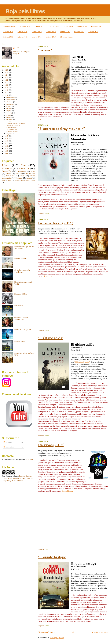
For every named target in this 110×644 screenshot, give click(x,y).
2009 (7, 151)
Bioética (19, 174)
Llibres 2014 (93, 32)
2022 (7, 80)
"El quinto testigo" (52, 557)
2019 (7, 88)
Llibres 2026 (25, 26)
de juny (9, 111)
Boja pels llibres (25, 11)
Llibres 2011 (37, 37)
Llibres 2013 (8, 37)
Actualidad (7, 168)
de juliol (10, 108)
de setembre (11, 104)
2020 (7, 85)
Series (33, 180)
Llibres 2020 (8, 32)
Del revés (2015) (51, 445)
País (3, 180)
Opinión (16, 180)
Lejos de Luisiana (20, 258)
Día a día (10, 176)
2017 (7, 93)
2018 (7, 90)
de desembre (11, 97)
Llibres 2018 (37, 32)
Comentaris (9, 447)
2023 (7, 78)
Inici (74, 632)
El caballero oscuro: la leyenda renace (22, 271)
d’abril (9, 115)
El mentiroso (19, 306)
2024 (7, 75)
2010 (7, 149)
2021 (7, 83)
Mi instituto (30, 174)
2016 (7, 95)
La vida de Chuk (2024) (22, 330)
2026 (7, 70)
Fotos (9, 180)
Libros (47, 119)
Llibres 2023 (68, 26)
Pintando (19, 178)
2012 (7, 144)
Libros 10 (24, 168)
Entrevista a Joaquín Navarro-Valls (21, 319)
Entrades (8, 442)
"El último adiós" (51, 338)
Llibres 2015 (79, 32)
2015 (7, 136)
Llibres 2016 (65, 32)
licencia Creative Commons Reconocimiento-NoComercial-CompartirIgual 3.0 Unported (17, 478)
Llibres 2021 (96, 26)
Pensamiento (25, 180)
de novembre (11, 100)
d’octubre (10, 102)
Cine (46, 549)
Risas (33, 171)
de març (9, 117)
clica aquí (29, 460)
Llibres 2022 (82, 26)
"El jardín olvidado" (82, 362)
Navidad (29, 178)
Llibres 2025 (39, 26)
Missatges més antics (100, 632)
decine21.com (49, 276)
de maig (9, 113)
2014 (7, 139)
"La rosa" (45, 50)
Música (8, 174)
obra (7, 476)
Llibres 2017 (51, 32)
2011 (7, 146)
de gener (10, 134)
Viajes (22, 176)
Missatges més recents (47, 632)
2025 (7, 73)
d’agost (9, 106)
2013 (7, 141)
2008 (7, 154)
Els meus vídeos (66, 37)
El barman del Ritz (21, 294)
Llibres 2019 (22, 32)
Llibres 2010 (51, 37)
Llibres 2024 (54, 26)
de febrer (10, 119)
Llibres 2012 (22, 37)
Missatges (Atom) (57, 638)
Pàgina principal (10, 26)
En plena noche (19, 341)
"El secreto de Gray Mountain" (61, 129)
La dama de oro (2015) (56, 223)
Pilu (17, 48)
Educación (7, 171)
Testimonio (21, 171)
